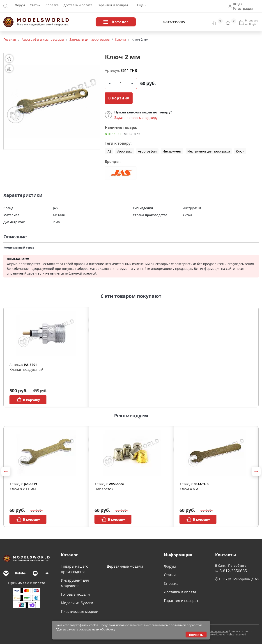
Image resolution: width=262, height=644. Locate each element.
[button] (6, 471)
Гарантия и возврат (113, 6)
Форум (20, 6)
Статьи (35, 6)
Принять (196, 635)
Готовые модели (75, 594)
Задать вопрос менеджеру (136, 118)
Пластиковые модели (80, 611)
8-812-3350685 (174, 22)
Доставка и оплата (78, 6)
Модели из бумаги (77, 603)
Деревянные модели (125, 566)
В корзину (119, 98)
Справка (52, 6)
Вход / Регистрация (244, 6)
